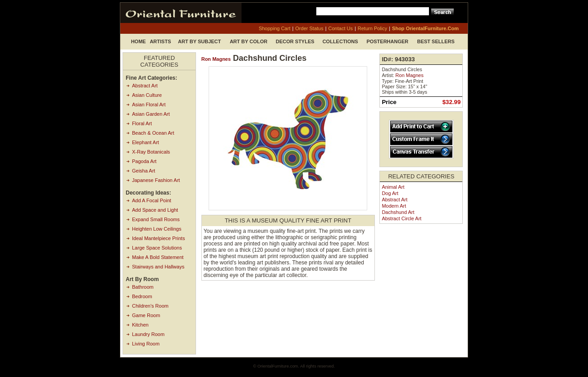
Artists (160, 41)
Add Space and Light (155, 210)
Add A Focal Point (152, 200)
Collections (340, 41)
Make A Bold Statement (158, 257)
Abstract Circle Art (401, 218)
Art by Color (249, 41)
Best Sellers (436, 41)
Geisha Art (144, 171)
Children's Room (150, 306)
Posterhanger (387, 41)
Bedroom (142, 296)
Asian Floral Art (149, 104)
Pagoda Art (144, 161)
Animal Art (393, 187)
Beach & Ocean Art (153, 133)
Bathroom (143, 287)
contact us (341, 28)
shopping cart (274, 28)
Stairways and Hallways (158, 267)
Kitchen (140, 325)
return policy (372, 28)
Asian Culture (147, 95)
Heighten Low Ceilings (157, 229)
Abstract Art (145, 86)
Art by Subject (199, 41)
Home (139, 41)
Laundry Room (148, 334)
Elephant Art (146, 142)
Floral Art (142, 123)
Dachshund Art (398, 212)
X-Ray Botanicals (151, 152)
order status (309, 28)
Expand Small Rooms (156, 219)
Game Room (146, 315)
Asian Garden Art (151, 114)
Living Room (146, 344)
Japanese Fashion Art (156, 180)
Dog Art (390, 193)
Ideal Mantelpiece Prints (158, 238)
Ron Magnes (216, 59)
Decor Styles (295, 41)
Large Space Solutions (157, 248)
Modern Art (394, 206)
